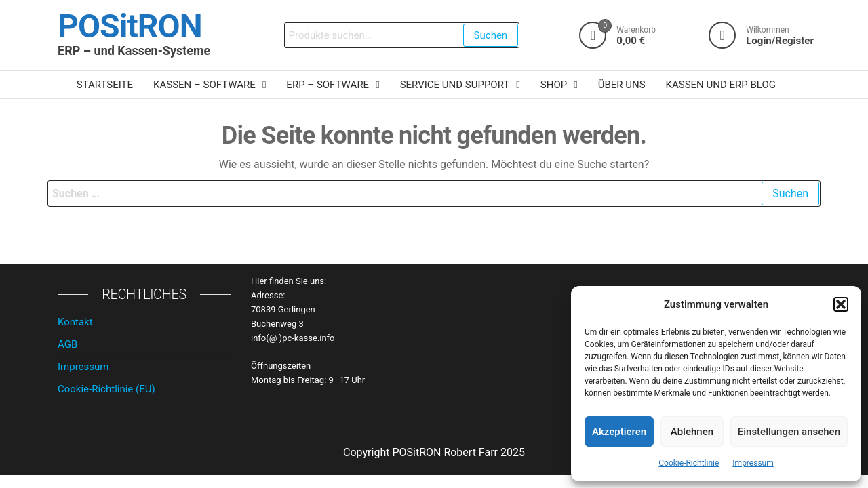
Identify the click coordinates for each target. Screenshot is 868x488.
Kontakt (75, 322)
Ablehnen (692, 432)
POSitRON (130, 26)
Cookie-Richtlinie (689, 463)
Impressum (753, 463)
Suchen (491, 35)
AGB (67, 344)
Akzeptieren (619, 432)
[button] (841, 304)
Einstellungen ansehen (789, 432)
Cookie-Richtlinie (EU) (106, 389)
